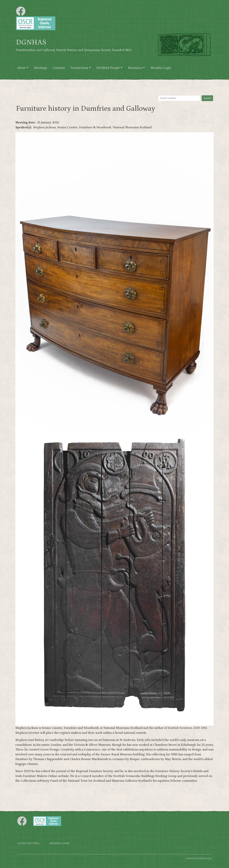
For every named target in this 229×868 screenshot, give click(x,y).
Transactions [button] (79, 68)
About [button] (21, 68)
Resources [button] (135, 68)
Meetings (40, 68)
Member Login (161, 68)
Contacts (59, 68)
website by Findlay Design (199, 858)
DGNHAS (31, 42)
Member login (59, 843)
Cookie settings (28, 843)
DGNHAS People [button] (108, 68)
